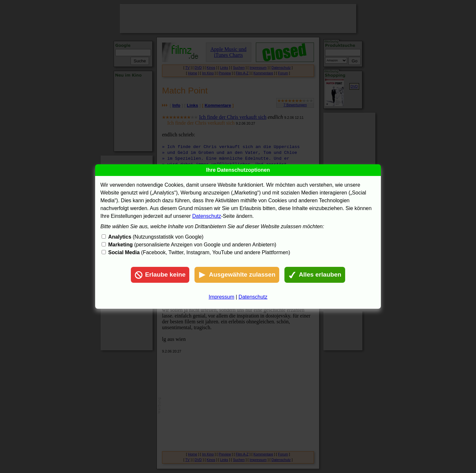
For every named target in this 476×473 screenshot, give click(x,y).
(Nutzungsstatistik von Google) (156, 237)
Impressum (221, 297)
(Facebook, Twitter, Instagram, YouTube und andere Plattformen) (199, 252)
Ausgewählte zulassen (237, 275)
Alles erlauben (315, 275)
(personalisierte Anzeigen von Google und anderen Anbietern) (192, 245)
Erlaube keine (160, 275)
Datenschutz (207, 216)
